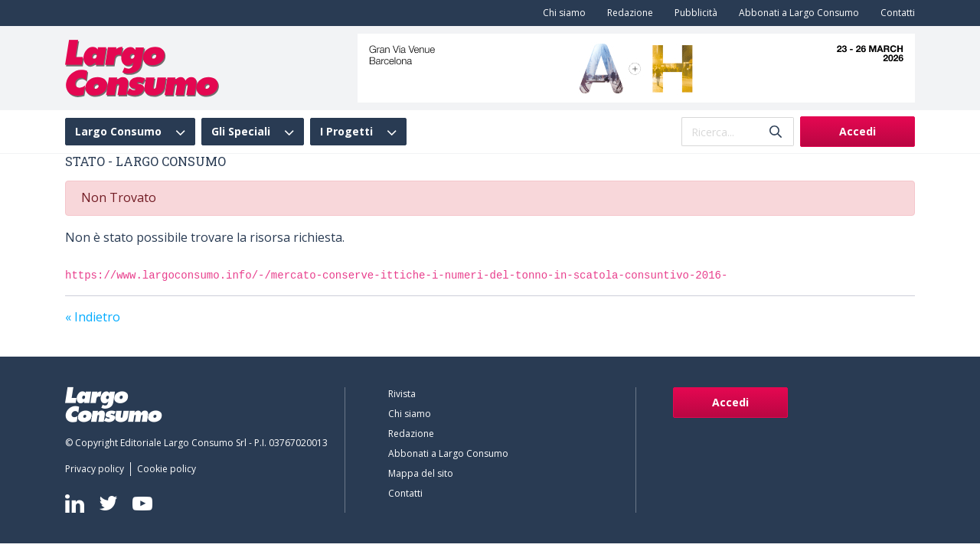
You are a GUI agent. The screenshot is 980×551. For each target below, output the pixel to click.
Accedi (857, 131)
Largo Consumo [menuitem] (118, 132)
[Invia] (776, 132)
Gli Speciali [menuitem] (241, 132)
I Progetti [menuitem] (346, 132)
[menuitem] (561, 13)
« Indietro (93, 317)
